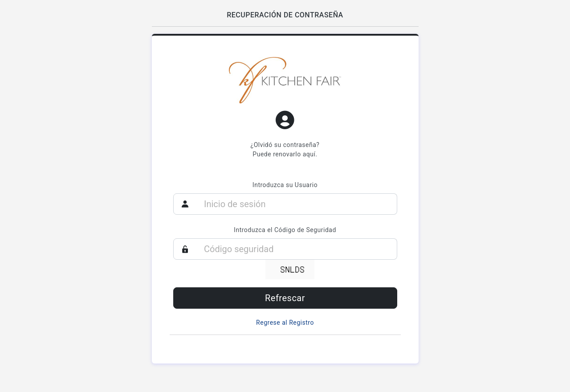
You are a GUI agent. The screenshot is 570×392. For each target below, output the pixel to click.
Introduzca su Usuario (285, 185)
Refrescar (285, 298)
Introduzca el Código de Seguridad (285, 230)
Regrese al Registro (285, 323)
